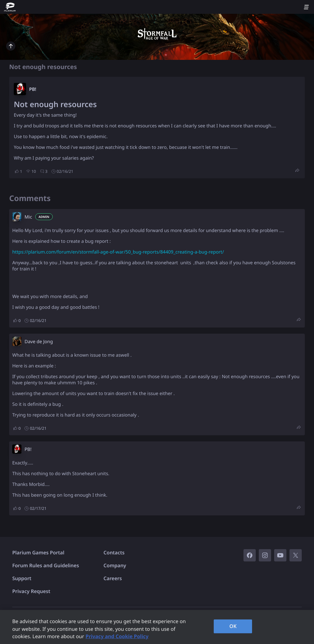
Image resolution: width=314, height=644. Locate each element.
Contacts (114, 553)
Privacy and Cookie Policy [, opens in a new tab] (117, 636)
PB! (33, 89)
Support (22, 578)
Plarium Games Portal (38, 553)
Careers (113, 578)
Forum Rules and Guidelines (46, 565)
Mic (28, 217)
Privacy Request (31, 591)
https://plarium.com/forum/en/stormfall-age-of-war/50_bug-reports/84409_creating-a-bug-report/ (118, 252)
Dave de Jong (39, 342)
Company (115, 565)
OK (233, 626)
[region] (157, 627)
